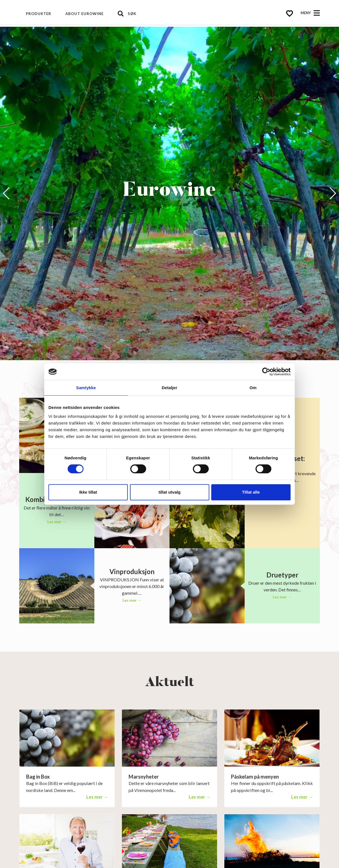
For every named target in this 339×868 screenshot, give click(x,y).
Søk (132, 14)
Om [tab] (253, 388)
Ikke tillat (88, 492)
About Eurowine (84, 14)
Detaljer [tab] (169, 388)
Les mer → (57, 522)
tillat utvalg (169, 492)
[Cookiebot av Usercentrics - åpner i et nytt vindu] (266, 372)
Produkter (39, 14)
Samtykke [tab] (86, 388)
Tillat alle (251, 492)
